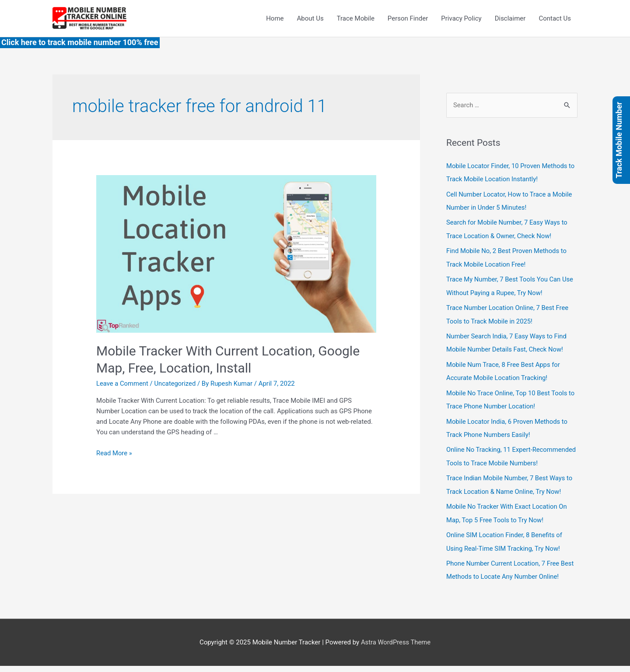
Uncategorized (176, 384)
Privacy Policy (461, 18)
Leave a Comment (123, 384)
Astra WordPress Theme (396, 648)
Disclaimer (510, 18)
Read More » (114, 453)
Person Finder (408, 18)
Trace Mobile (356, 18)
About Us (310, 18)
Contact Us (555, 18)
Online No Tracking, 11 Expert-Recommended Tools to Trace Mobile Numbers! (500, 458)
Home (275, 18)
